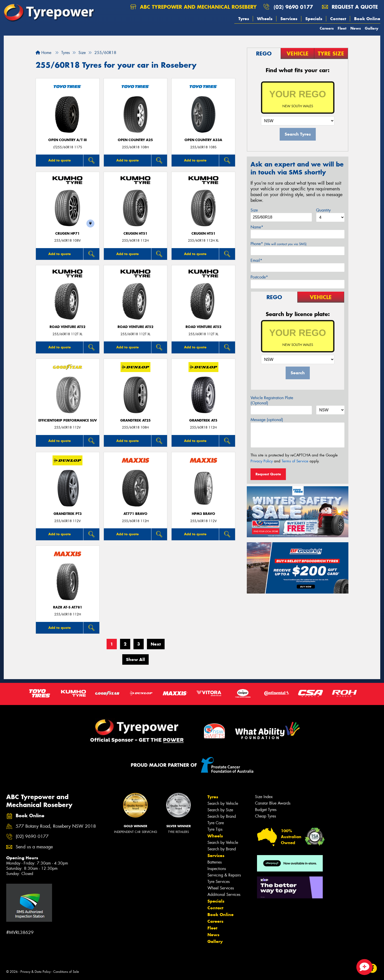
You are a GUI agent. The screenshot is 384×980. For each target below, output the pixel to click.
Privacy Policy (262, 461)
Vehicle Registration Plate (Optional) (272, 400)
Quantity (323, 210)
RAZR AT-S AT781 (68, 607)
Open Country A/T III (67, 140)
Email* (256, 260)
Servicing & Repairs (224, 875)
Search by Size (220, 810)
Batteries (215, 862)
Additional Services (224, 895)
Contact (338, 19)
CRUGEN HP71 (67, 234)
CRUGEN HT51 (135, 234)
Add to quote (60, 160)
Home (43, 53)
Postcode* (259, 277)
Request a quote (350, 7)
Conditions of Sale (66, 972)
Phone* (279, 244)
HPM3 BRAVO (203, 514)
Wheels (265, 19)
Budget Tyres (266, 810)
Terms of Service (295, 461)
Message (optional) (267, 420)
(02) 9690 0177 (293, 7)
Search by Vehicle (223, 803)
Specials (314, 19)
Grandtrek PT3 (68, 514)
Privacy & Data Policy (35, 972)
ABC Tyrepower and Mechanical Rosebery (193, 7)
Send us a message (34, 847)
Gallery (372, 28)
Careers (327, 28)
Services (289, 19)
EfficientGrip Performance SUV (68, 420)
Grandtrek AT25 (135, 420)
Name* (257, 227)
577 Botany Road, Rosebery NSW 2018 (56, 826)
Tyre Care (216, 823)
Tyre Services (219, 882)
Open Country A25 (135, 140)
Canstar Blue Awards (273, 803)
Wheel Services (221, 888)
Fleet (342, 28)
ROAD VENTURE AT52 (67, 327)
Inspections (217, 869)
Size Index (264, 797)
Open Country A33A (203, 140)
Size (254, 210)
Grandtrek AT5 (203, 420)
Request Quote (268, 474)
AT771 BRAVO (135, 514)
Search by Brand (222, 816)
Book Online (367, 19)
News (356, 28)
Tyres (244, 19)
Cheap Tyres (265, 816)
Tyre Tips (215, 829)
